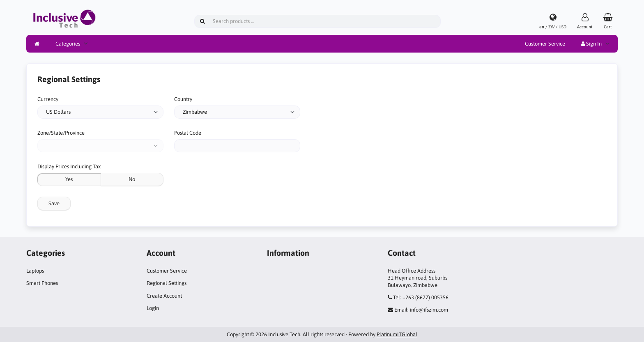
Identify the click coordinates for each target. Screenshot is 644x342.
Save (54, 203)
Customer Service (545, 44)
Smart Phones (42, 283)
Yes (69, 179)
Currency (48, 99)
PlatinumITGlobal (397, 334)
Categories (68, 44)
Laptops (35, 271)
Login (153, 308)
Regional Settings (167, 283)
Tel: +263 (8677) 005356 (421, 297)
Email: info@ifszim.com (421, 310)
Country (183, 99)
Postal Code (188, 133)
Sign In (591, 44)
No (132, 179)
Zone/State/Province (61, 133)
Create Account (164, 296)
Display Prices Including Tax (69, 166)
